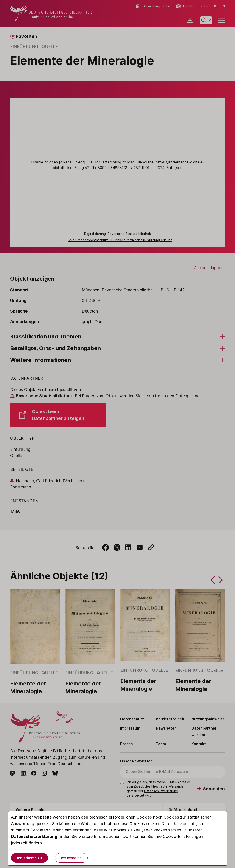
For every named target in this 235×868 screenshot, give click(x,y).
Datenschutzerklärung (34, 836)
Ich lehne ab (71, 858)
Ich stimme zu (29, 858)
